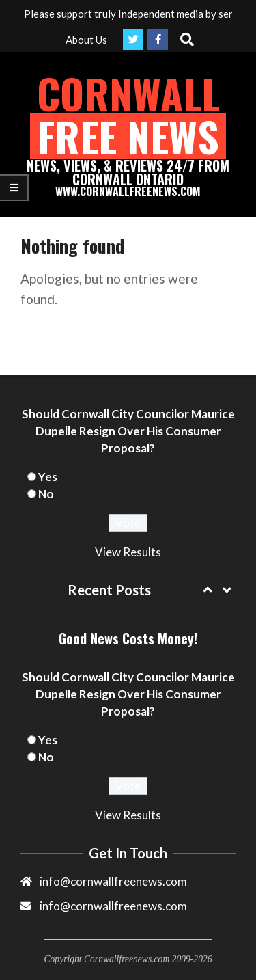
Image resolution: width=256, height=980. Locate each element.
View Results (128, 552)
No (46, 494)
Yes (48, 477)
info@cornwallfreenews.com (113, 906)
